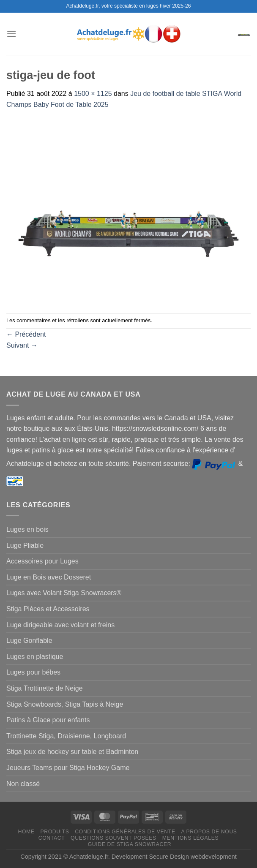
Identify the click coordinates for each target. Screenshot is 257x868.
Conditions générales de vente (125, 832)
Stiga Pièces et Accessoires (48, 609)
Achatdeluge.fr (89, 857)
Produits (55, 832)
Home (26, 832)
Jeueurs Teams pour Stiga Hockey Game (68, 768)
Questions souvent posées (113, 838)
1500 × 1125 (93, 94)
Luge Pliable (25, 546)
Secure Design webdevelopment (193, 857)
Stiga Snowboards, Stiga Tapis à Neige (65, 704)
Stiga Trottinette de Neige (45, 688)
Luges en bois (27, 529)
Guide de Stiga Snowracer (130, 844)
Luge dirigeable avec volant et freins (60, 625)
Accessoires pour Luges (42, 561)
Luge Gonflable (29, 641)
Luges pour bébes (33, 672)
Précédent (26, 334)
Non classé (23, 784)
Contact (52, 838)
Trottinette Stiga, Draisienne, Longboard (66, 736)
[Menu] (11, 34)
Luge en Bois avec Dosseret (49, 577)
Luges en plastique (35, 657)
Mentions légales (191, 838)
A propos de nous (209, 832)
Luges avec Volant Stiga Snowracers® (64, 593)
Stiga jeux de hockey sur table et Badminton (72, 752)
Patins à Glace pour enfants (48, 720)
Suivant (22, 345)
